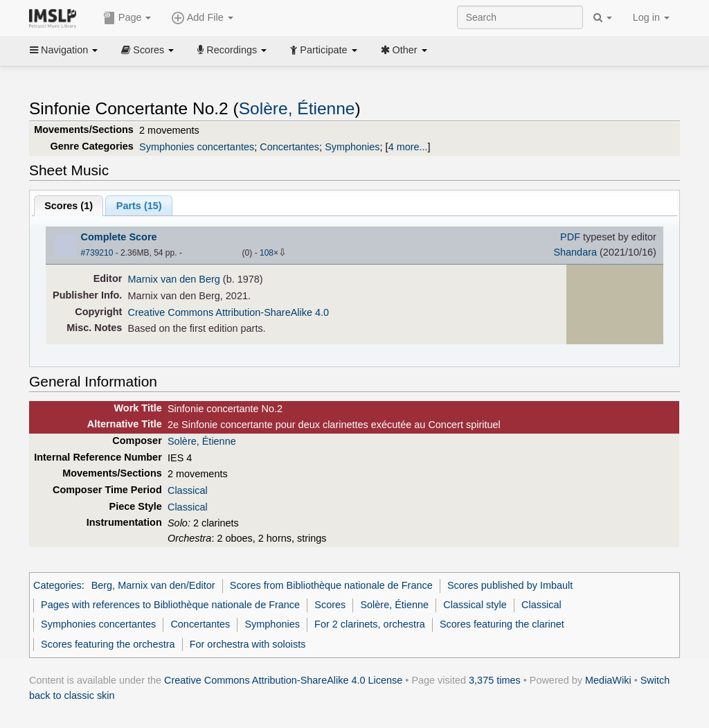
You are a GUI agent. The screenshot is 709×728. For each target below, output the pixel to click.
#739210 (97, 253)
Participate (323, 50)
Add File (202, 18)
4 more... (408, 147)
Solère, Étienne (297, 108)
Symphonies (352, 147)
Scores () (69, 206)
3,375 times (495, 680)
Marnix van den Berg (174, 279)
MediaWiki (608, 680)
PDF (570, 237)
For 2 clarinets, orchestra (370, 624)
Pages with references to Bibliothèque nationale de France (170, 605)
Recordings (232, 50)
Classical (188, 490)
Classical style (475, 605)
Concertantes (289, 147)
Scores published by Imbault (510, 585)
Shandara (575, 252)
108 (267, 253)
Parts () (139, 206)
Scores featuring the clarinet (502, 624)
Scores (147, 50)
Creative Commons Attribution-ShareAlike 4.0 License (283, 680)
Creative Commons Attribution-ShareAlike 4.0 (228, 312)
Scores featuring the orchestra (108, 644)
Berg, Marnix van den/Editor (153, 585)
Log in (651, 17)
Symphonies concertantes (197, 147)
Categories (57, 585)
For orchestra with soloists (248, 644)
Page (127, 18)
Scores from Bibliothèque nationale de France (331, 585)
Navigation (64, 50)
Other (404, 50)
